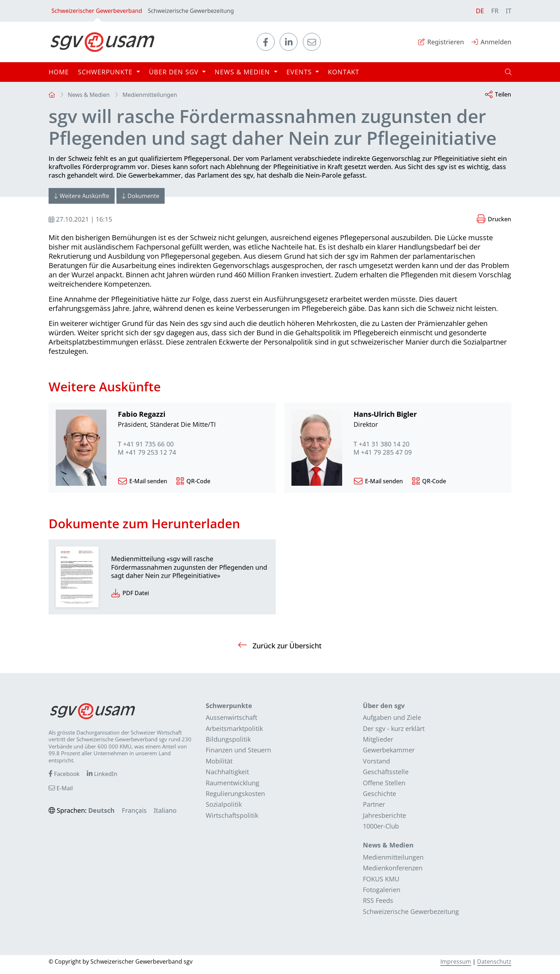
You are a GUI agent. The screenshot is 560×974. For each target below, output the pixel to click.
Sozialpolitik (224, 804)
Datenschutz (494, 961)
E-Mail (61, 788)
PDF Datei (130, 594)
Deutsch (101, 810)
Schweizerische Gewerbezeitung (191, 11)
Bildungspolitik (228, 739)
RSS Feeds (378, 900)
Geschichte (379, 793)
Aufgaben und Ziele (392, 717)
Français (134, 810)
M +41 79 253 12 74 (147, 452)
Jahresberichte (384, 815)
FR (495, 11)
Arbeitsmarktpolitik (234, 728)
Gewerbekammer (389, 750)
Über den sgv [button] (175, 72)
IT (509, 11)
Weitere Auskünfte (82, 196)
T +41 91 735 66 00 (146, 444)
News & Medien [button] (243, 72)
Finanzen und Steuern (238, 750)
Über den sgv (384, 706)
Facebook (64, 774)
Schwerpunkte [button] (106, 72)
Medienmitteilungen (150, 95)
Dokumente (141, 196)
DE (480, 11)
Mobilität (219, 761)
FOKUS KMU (381, 879)
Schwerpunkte (229, 706)
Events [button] (300, 72)
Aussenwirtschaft (231, 717)
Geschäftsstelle (386, 772)
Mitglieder (378, 739)
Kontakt (344, 72)
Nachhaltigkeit (227, 772)
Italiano (165, 810)
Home (59, 72)
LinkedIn (102, 774)
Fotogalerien (382, 890)
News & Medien (89, 95)
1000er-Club (381, 826)
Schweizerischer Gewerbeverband (97, 14)
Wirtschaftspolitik (232, 815)
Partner (374, 804)
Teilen (498, 95)
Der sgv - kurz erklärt (394, 728)
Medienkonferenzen (393, 868)
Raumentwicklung (232, 783)
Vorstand (376, 761)
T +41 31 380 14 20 (382, 444)
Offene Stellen (384, 783)
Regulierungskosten (235, 793)
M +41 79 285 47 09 (383, 452)
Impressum (456, 961)
